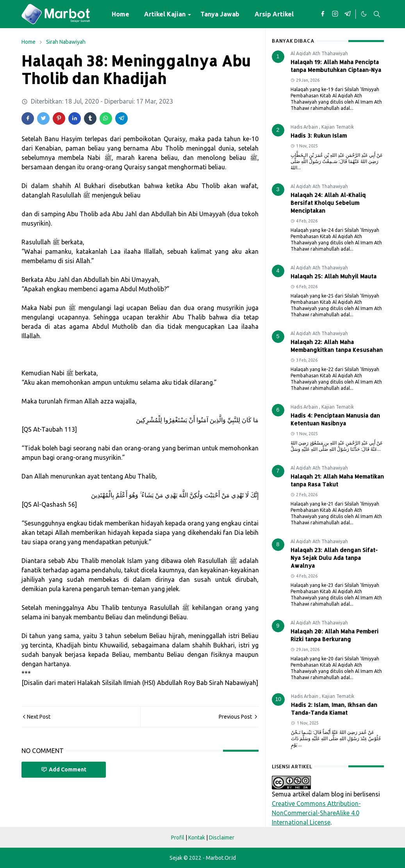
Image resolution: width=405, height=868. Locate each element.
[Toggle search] (377, 14)
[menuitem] (120, 14)
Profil (178, 838)
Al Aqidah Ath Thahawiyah (319, 53)
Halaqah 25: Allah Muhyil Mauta (334, 276)
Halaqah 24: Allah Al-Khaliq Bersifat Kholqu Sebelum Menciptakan (328, 203)
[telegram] (348, 14)
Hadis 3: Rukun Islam (319, 135)
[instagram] (335, 14)
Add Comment (64, 770)
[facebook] (323, 14)
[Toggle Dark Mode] (364, 14)
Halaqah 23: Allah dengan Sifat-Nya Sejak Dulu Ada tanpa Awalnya (334, 558)
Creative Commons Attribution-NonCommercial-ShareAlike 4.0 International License (316, 813)
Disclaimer (222, 838)
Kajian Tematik (338, 127)
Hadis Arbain (305, 127)
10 (278, 699)
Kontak (197, 838)
